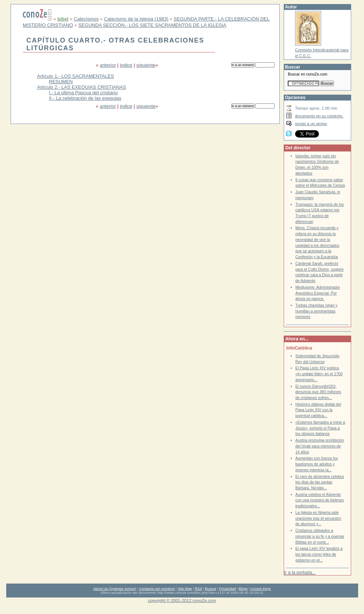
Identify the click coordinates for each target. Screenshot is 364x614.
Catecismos (86, 19)
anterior (108, 65)
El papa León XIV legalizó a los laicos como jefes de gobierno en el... (319, 554)
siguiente (146, 65)
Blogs (243, 589)
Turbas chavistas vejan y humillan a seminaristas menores (317, 311)
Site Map (185, 589)
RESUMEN (61, 82)
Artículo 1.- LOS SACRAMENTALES (76, 76)
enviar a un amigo (311, 124)
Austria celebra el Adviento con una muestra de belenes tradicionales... (320, 500)
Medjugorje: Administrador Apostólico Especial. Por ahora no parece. (318, 293)
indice (126, 65)
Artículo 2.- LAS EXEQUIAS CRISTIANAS (82, 87)
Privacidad (228, 589)
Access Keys (261, 589)
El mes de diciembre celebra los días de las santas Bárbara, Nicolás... (320, 482)
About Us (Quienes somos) (115, 589)
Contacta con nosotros (157, 589)
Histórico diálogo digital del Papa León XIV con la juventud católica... (318, 410)
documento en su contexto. (319, 116)
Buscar (210, 589)
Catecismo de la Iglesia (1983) (136, 19)
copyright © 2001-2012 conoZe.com (182, 600)
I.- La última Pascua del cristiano (84, 93)
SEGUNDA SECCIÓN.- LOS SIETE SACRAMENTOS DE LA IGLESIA (152, 25)
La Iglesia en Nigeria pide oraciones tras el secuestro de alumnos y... (318, 518)
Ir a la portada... (300, 573)
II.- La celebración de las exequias (85, 98)
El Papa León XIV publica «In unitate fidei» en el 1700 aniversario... (319, 374)
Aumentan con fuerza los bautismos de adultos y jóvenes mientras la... (317, 464)
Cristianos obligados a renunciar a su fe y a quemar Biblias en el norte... (320, 536)
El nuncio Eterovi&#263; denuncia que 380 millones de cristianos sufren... (318, 392)
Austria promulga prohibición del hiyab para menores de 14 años (320, 446)
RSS (198, 589)
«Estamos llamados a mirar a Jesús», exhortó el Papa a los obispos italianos (320, 428)
